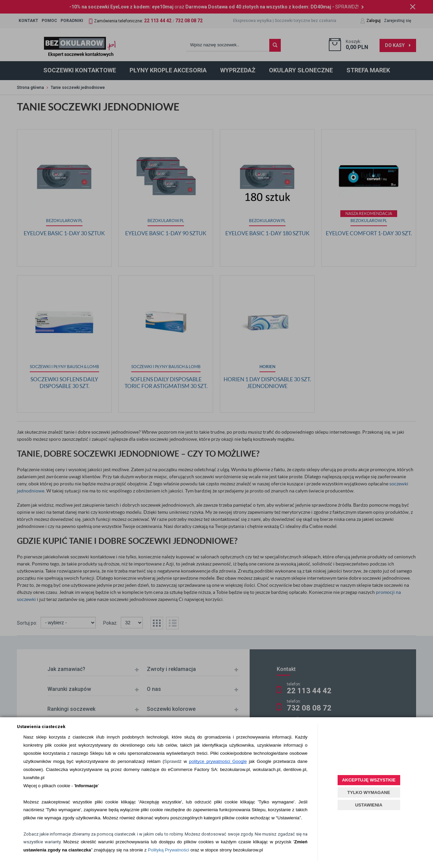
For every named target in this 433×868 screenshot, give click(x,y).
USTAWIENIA (369, 805)
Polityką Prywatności (168, 850)
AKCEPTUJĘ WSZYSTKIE (369, 780)
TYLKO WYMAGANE (369, 792)
